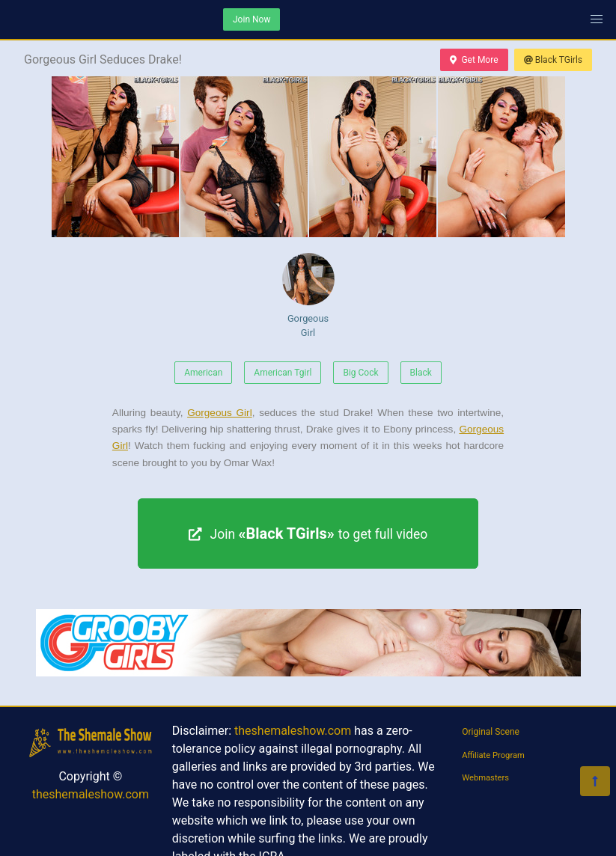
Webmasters (485, 778)
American (203, 373)
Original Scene (491, 732)
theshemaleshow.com (91, 794)
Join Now (251, 19)
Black (421, 373)
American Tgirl (283, 373)
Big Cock (360, 373)
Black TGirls (553, 60)
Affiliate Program (493, 755)
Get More (474, 60)
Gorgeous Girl (308, 296)
